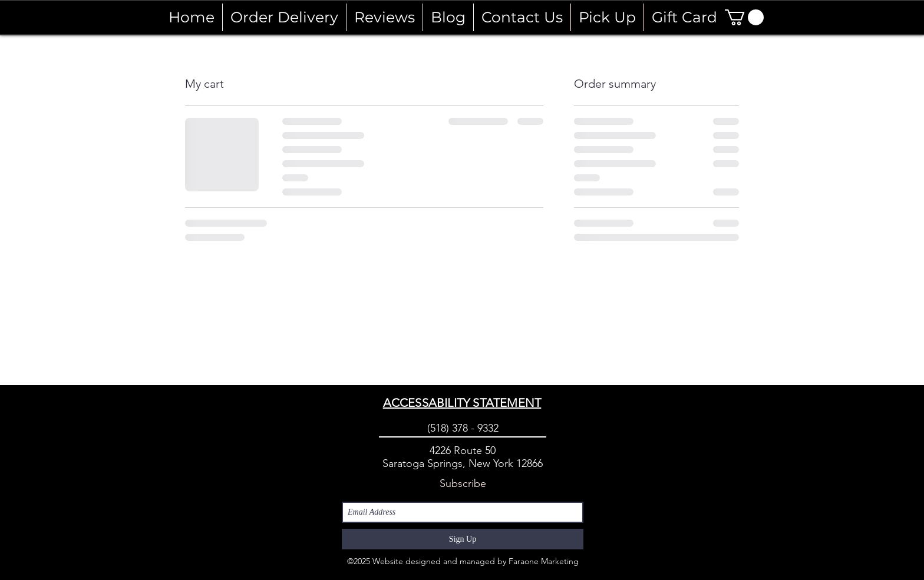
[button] (744, 17)
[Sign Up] (463, 539)
